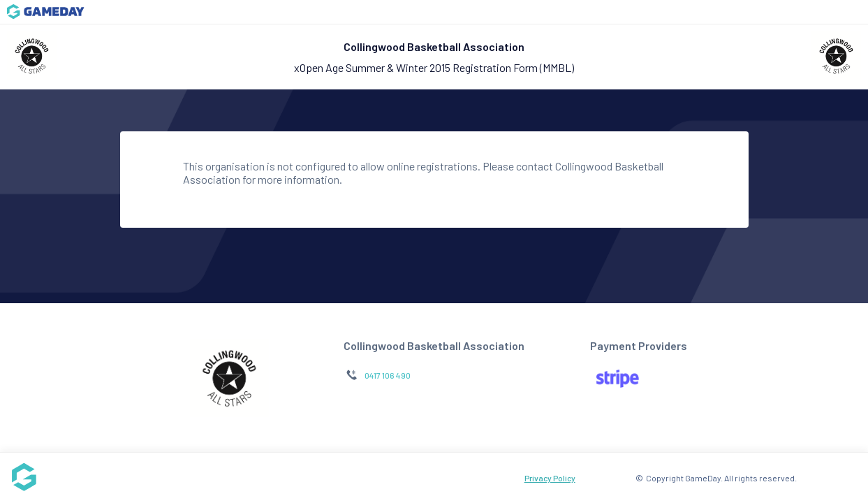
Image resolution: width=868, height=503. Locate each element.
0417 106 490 (388, 375)
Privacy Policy (550, 478)
